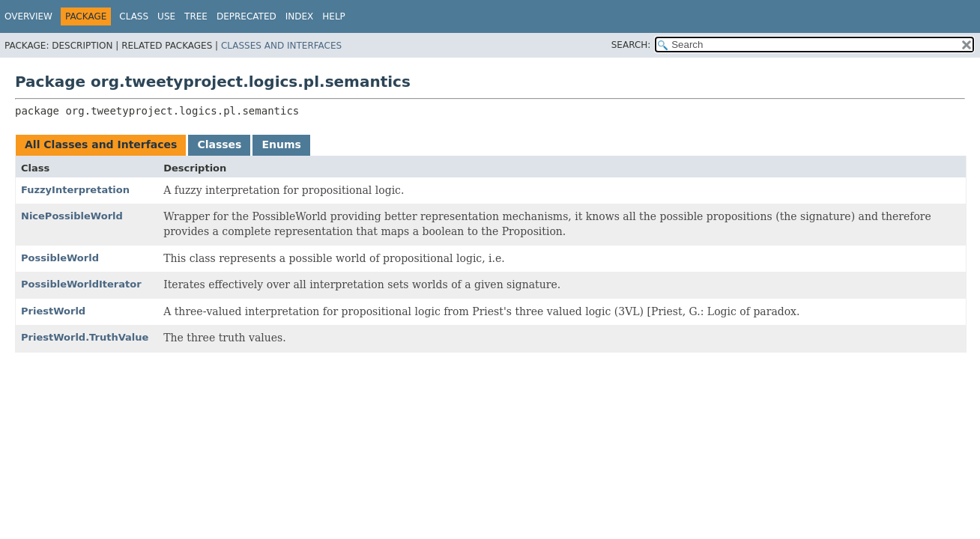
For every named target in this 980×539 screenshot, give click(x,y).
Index (300, 16)
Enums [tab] (281, 144)
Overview (28, 16)
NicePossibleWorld (72, 216)
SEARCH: (631, 45)
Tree (196, 16)
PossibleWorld (60, 258)
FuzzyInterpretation (75, 190)
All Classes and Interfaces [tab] (101, 144)
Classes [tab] (219, 144)
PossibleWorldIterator (81, 284)
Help (334, 16)
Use (166, 16)
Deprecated (246, 16)
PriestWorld (53, 311)
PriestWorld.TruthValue (85, 337)
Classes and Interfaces (281, 46)
